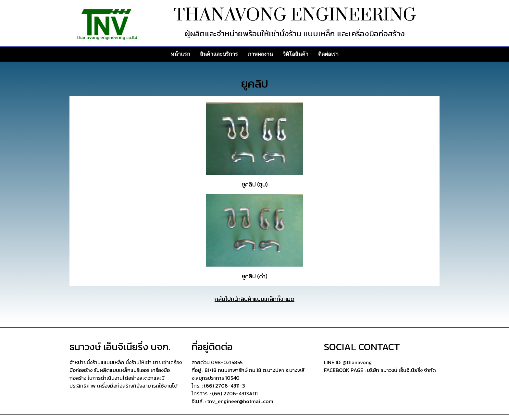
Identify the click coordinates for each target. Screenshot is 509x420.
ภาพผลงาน (260, 54)
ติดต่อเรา (328, 54)
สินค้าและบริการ (219, 54)
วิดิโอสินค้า (296, 54)
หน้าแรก (180, 54)
